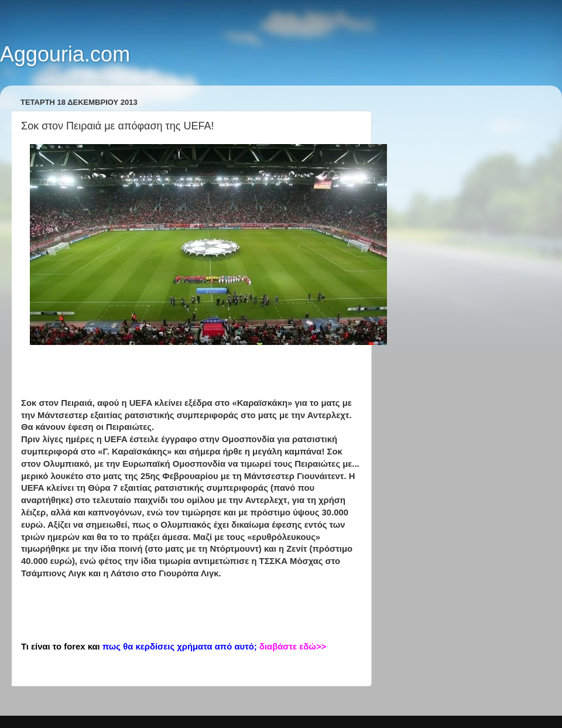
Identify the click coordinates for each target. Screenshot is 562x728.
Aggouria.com (65, 54)
